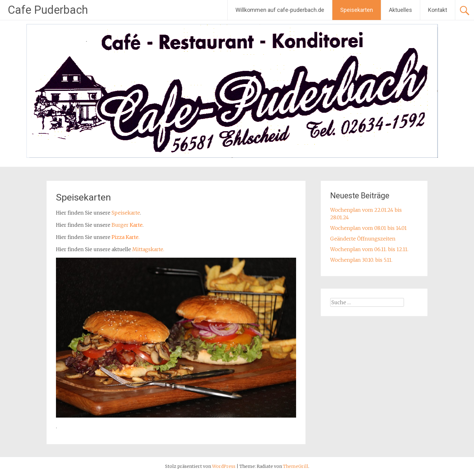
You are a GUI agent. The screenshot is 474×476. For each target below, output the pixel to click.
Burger (121, 225)
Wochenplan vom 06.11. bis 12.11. (369, 249)
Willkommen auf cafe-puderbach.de (280, 10)
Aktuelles (401, 10)
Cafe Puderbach (48, 10)
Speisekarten (357, 10)
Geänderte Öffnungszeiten (363, 239)
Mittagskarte (148, 249)
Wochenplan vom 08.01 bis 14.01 (368, 228)
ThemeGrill (296, 466)
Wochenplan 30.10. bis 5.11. (361, 260)
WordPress (224, 466)
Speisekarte (126, 213)
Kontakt (438, 10)
